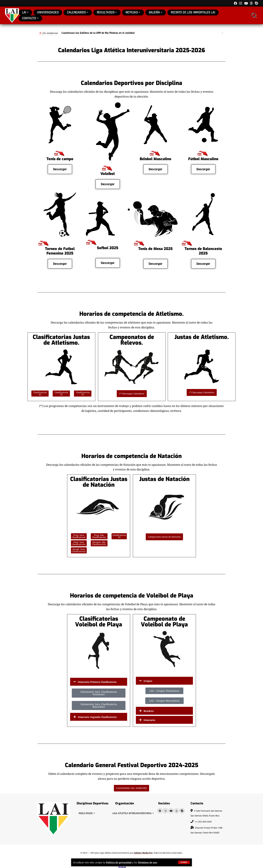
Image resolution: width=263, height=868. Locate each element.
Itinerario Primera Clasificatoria (97, 682)
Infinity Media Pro (143, 853)
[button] (222, 33)
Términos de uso (147, 862)
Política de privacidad (119, 862)
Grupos (148, 681)
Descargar (60, 169)
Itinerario (149, 720)
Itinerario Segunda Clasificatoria (97, 717)
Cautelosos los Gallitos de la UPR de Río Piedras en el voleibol (98, 33)
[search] (254, 15)
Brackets (149, 711)
